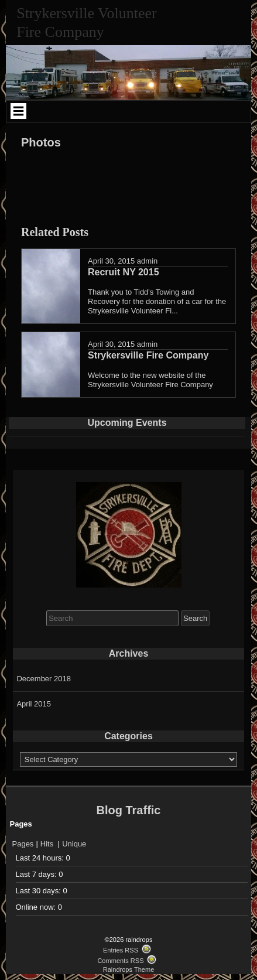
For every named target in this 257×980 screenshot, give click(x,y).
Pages (23, 844)
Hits (48, 844)
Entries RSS (121, 950)
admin (147, 261)
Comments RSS (120, 961)
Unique (74, 844)
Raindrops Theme (129, 969)
